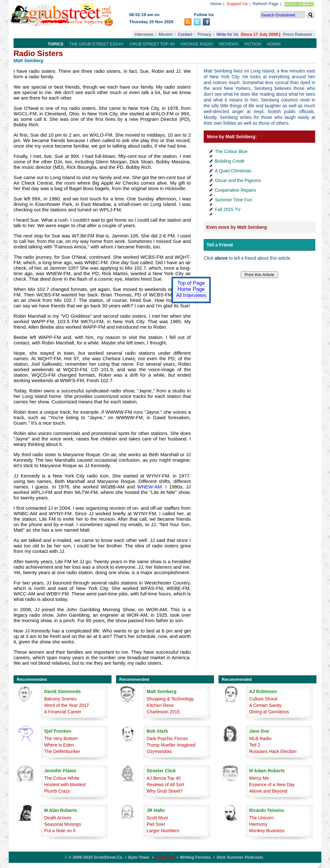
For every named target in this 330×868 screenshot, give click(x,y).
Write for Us (227, 34)
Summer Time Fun (233, 200)
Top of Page (191, 283)
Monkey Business (267, 831)
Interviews (144, 34)
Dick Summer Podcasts (240, 857)
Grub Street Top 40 (152, 44)
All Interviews (191, 295)
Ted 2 (255, 745)
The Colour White (62, 778)
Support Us (237, 4)
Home (216, 4)
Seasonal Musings (63, 824)
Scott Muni (157, 818)
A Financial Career (63, 712)
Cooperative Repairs (236, 190)
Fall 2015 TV (228, 209)
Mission (166, 34)
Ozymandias (159, 751)
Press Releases (298, 34)
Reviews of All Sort (165, 785)
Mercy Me (259, 778)
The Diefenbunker (62, 751)
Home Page (191, 289)
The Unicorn (261, 818)
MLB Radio (260, 738)
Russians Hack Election (273, 751)
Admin (274, 44)
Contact (185, 34)
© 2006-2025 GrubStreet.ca (95, 857)
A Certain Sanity (265, 705)
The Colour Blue (231, 151)
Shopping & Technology (170, 699)
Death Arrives (58, 818)
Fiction (253, 44)
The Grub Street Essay (96, 44)
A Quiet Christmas (233, 171)
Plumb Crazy (57, 791)
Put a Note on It (60, 831)
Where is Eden (59, 745)
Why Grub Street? (165, 791)
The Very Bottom (61, 738)
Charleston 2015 (163, 712)
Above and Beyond (268, 791)
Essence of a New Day (272, 785)
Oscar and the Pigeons (238, 180)
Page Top (165, 857)
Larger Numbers (163, 831)
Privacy (204, 34)
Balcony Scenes (60, 699)
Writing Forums (195, 857)
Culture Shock (263, 699)
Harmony (258, 824)
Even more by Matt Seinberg (237, 227)
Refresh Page (266, 4)
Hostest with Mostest (65, 785)
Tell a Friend (220, 245)
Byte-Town (139, 857)
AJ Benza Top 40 (164, 778)
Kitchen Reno (160, 705)
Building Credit (230, 161)
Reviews (229, 44)
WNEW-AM (148, 487)
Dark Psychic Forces (167, 738)
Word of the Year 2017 (67, 705)
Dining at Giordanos (269, 712)
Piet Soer (156, 824)
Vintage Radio (197, 44)
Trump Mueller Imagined (171, 745)
